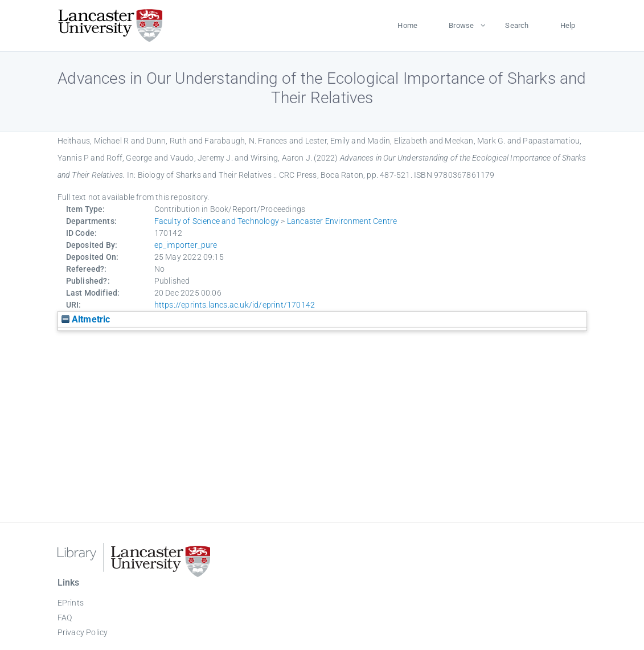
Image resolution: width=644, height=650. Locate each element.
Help (568, 25)
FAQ (65, 618)
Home (407, 25)
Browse (461, 25)
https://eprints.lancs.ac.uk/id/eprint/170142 (235, 305)
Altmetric (86, 319)
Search (517, 25)
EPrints (71, 603)
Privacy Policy (83, 632)
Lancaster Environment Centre (342, 221)
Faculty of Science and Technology (217, 221)
